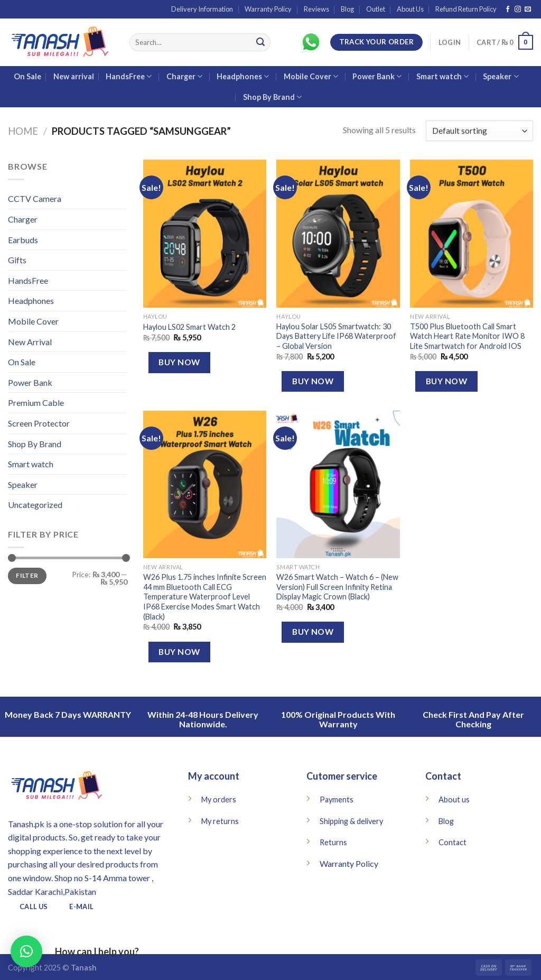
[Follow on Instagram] (518, 10)
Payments (337, 799)
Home (23, 131)
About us (454, 799)
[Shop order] (479, 131)
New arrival (74, 76)
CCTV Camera (35, 198)
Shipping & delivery (351, 821)
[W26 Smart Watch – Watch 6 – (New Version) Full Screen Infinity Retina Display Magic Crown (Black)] (338, 484)
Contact (453, 842)
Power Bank (377, 76)
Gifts (17, 260)
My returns (220, 821)
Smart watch (442, 76)
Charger (184, 76)
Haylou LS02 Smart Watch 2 (189, 327)
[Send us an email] (528, 10)
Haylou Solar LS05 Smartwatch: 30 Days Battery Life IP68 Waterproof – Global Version (336, 336)
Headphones (243, 76)
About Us (410, 9)
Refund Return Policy (466, 9)
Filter (27, 575)
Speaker (501, 76)
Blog (347, 9)
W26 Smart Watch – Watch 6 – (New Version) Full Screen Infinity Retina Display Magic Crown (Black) (337, 587)
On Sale (27, 76)
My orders (219, 799)
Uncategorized (35, 505)
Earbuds (23, 240)
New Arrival (30, 342)
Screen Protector (39, 423)
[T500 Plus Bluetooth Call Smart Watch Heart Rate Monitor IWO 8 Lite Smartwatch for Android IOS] (472, 233)
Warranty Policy (268, 9)
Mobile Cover (311, 76)
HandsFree (129, 76)
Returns (333, 842)
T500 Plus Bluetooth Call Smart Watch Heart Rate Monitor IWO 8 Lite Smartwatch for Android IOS (467, 336)
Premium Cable (36, 403)
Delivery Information (202, 9)
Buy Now (179, 362)
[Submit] (260, 42)
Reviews (316, 9)
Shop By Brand (272, 97)
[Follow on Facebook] (508, 10)
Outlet (376, 9)
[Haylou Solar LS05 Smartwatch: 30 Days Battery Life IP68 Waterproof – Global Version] (338, 233)
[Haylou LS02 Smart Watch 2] (205, 233)
